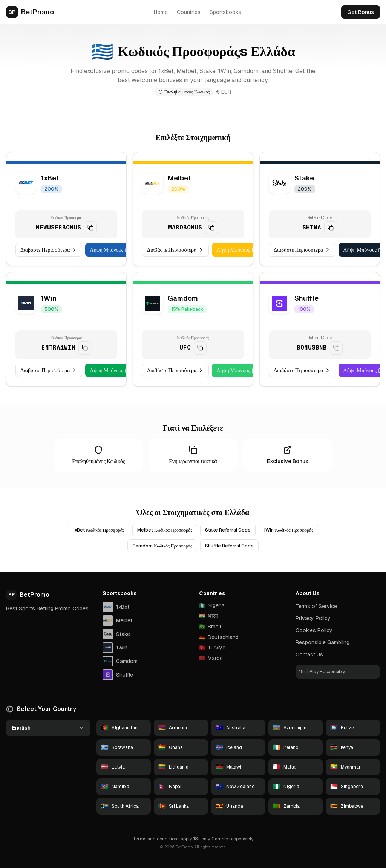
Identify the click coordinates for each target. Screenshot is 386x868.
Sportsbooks (225, 12)
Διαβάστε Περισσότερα (49, 251)
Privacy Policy (313, 618)
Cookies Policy (314, 630)
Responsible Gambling (322, 642)
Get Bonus (361, 12)
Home (161, 12)
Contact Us (309, 654)
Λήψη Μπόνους (110, 251)
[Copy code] (90, 228)
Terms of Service (316, 606)
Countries (189, 12)
